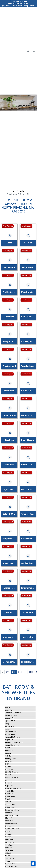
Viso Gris (28, 243)
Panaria (10, 837)
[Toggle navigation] (34, 51)
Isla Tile (10, 802)
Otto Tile (10, 834)
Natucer (10, 826)
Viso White (28, 613)
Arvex (9, 729)
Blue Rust (9, 465)
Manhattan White (9, 637)
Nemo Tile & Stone (14, 829)
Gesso (9, 243)
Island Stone (12, 804)
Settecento (11, 850)
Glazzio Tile (12, 791)
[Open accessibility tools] (33, 864)
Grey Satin (9, 317)
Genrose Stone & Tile (15, 788)
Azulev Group (12, 734)
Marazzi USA (12, 821)
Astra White (9, 267)
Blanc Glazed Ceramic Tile (28, 440)
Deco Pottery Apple (28, 489)
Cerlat (10, 748)
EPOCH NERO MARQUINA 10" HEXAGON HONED (28, 662)
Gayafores (11, 786)
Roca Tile (11, 848)
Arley (10, 724)
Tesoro (10, 861)
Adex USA (11, 710)
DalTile (10, 764)
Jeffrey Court (12, 807)
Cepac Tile (11, 740)
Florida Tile (11, 783)
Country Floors (13, 759)
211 (8, 672)
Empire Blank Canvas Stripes (28, 588)
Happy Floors (13, 796)
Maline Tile (12, 818)
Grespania (11, 794)
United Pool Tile (12, 867)
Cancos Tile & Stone (15, 737)
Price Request (8, 226)
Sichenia (10, 853)
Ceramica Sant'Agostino (16, 742)
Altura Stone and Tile (15, 713)
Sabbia (9, 613)
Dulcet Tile (11, 769)
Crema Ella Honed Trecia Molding (28, 391)
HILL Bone (9, 440)
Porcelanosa (12, 840)
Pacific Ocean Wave (9, 292)
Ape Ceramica (13, 721)
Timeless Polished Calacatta (28, 514)
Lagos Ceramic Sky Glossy (9, 489)
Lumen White (28, 637)
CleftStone (11, 750)
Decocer (10, 767)
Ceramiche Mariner (14, 745)
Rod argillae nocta (28, 317)
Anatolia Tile (12, 718)
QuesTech (11, 845)
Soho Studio (12, 858)
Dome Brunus (9, 415)
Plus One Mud (9, 366)
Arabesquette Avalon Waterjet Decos (28, 341)
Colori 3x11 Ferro (9, 514)
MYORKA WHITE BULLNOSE (28, 292)
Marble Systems (14, 823)
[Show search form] (28, 51)
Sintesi (10, 856)
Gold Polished (28, 563)
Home (13, 191)
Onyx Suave (28, 267)
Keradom (11, 813)
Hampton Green (28, 415)
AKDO (10, 707)
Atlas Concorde (13, 732)
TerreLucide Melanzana (28, 366)
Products (22, 191)
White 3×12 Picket (28, 465)
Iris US (10, 799)
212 (14, 672)
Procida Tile (12, 842)
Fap (9, 780)
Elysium (11, 775)
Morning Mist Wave (9, 662)
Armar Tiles (12, 726)
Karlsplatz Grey (28, 539)
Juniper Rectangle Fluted (9, 539)
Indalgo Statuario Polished (9, 588)
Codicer (10, 753)
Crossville (11, 761)
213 (20, 672)
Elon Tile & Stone (14, 772)
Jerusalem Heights (14, 810)
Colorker (11, 756)
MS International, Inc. (15, 815)
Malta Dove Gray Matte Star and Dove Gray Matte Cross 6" (9, 563)
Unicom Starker (13, 864)
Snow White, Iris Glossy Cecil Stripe (9, 391)
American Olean (13, 715)
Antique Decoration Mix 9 (9, 341)
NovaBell (11, 831)
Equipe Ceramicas (14, 777)
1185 (31, 672)
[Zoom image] (10, 236)
